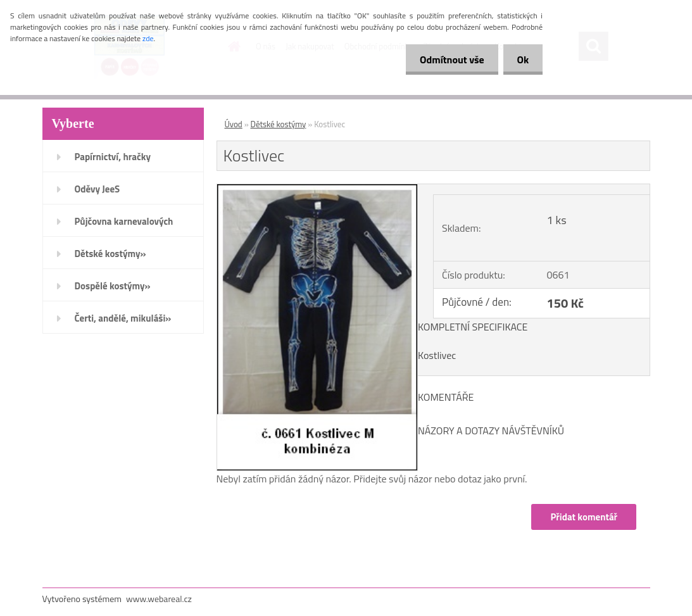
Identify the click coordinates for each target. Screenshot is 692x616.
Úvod (234, 124)
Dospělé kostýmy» (113, 286)
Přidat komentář (584, 517)
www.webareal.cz (159, 599)
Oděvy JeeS (98, 189)
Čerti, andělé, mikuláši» (123, 318)
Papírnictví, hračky (113, 157)
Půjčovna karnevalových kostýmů (124, 225)
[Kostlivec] (318, 189)
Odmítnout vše (446, 60)
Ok (521, 60)
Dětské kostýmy (279, 124)
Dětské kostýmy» (110, 254)
